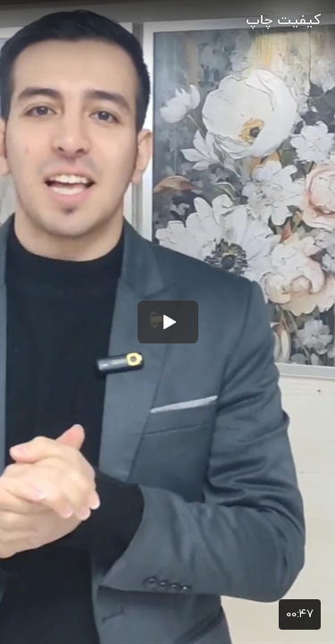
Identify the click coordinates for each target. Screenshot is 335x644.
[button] (168, 322)
